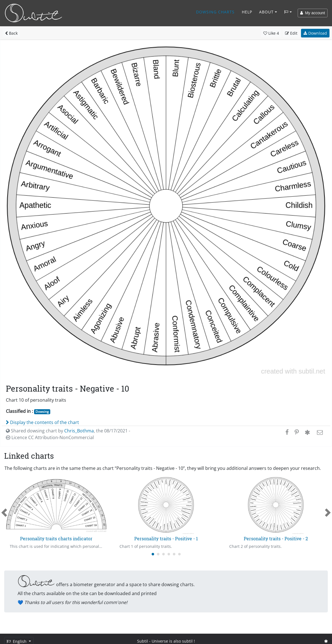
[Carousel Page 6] (179, 554)
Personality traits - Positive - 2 (276, 538)
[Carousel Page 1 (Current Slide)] (153, 554)
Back (11, 33)
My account (313, 13)
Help (247, 12)
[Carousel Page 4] (169, 554)
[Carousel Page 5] (174, 554)
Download (315, 33)
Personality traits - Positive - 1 (166, 538)
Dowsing (42, 412)
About (266, 12)
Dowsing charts (215, 12)
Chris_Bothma (79, 431)
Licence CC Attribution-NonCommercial (50, 437)
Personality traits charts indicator (56, 538)
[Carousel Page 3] (163, 554)
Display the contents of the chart (42, 422)
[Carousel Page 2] (158, 554)
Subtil (143, 641)
